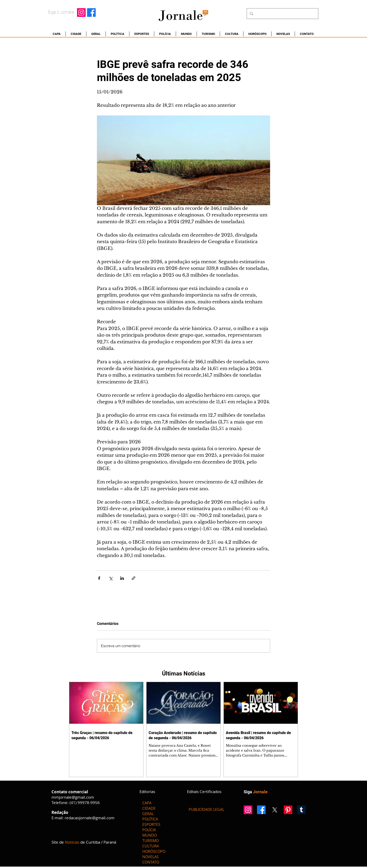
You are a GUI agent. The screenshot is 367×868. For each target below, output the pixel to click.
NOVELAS (150, 857)
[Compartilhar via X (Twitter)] (111, 578)
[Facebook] (91, 13)
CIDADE (149, 808)
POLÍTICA (150, 819)
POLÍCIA (149, 830)
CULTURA (151, 846)
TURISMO (150, 841)
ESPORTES (151, 824)
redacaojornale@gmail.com (90, 818)
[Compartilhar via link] (134, 578)
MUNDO (150, 835)
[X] (275, 810)
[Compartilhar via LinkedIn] (122, 578)
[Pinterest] (288, 810)
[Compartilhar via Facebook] (99, 578)
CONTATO (151, 862)
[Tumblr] (301, 810)
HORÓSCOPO (154, 851)
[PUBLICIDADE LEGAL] (206, 810)
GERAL (148, 814)
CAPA (147, 803)
